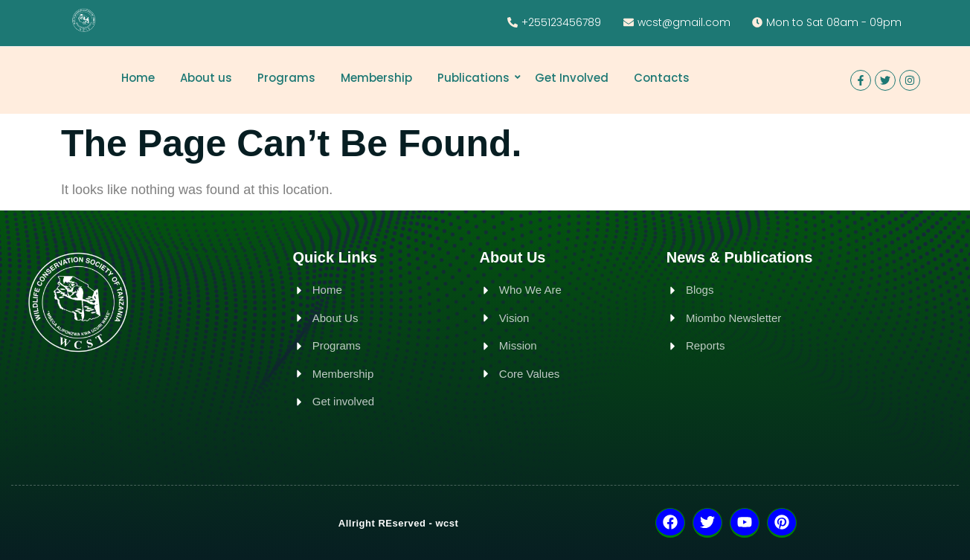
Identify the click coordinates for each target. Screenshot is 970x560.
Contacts (662, 78)
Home (138, 78)
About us (206, 78)
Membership (376, 78)
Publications (476, 78)
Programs (286, 78)
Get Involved (572, 78)
